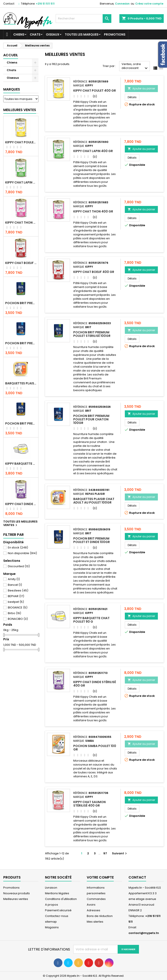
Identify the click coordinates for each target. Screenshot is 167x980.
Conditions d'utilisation (61, 899)
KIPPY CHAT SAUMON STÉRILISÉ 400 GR (89, 804)
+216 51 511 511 (45, 4)
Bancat (15, 585)
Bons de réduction (100, 916)
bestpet (16, 602)
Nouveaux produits (17, 893)
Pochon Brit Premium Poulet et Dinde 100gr (21, 423)
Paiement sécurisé (58, 910)
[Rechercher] (83, 19)
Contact (9, 4)
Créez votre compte (149, 4)
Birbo (14, 613)
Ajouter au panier (141, 88)
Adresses (94, 910)
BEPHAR (16, 596)
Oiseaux (53, 34)
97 (105, 853)
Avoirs (91, 905)
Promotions (115, 34)
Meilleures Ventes (20, 110)
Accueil (11, 55)
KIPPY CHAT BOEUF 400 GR (21, 263)
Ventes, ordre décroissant (135, 66)
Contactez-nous (57, 916)
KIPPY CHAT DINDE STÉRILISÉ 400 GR (21, 504)
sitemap (51, 922)
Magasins (52, 927)
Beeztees (18, 590)
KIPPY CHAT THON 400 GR (21, 223)
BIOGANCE (18, 607)
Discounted (19, 566)
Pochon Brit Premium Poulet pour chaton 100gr (21, 343)
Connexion (122, 4)
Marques (12, 89)
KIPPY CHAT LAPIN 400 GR (21, 182)
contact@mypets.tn (144, 933)
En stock (18, 547)
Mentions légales (57, 893)
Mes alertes (95, 922)
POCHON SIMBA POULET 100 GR (95, 748)
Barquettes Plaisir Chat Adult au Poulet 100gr (21, 383)
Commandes (96, 899)
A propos (52, 905)
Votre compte (100, 877)
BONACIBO (18, 619)
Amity (14, 579)
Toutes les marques (82, 34)
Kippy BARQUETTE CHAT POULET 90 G (21, 464)
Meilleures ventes (16, 899)
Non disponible (22, 553)
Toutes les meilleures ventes (20, 524)
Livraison (51, 888)
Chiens (19, 34)
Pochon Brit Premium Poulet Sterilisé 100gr (21, 303)
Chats (35, 34)
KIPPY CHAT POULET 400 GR (21, 142)
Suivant (120, 853)
